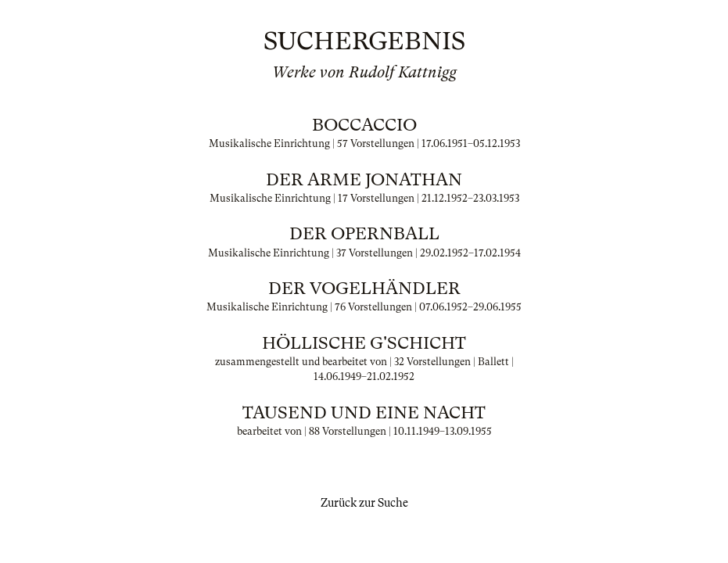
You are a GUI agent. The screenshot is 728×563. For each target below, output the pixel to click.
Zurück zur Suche (364, 503)
